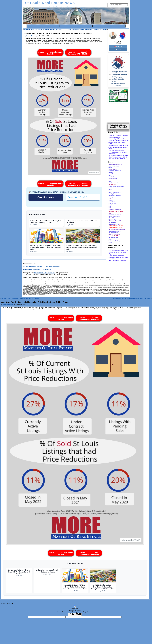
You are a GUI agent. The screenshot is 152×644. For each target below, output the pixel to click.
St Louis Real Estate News (50, 3)
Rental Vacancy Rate (114, 216)
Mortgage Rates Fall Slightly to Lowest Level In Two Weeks (43, 29)
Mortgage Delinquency (115, 210)
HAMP (110, 189)
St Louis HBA (112, 223)
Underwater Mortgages (115, 241)
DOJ (110, 175)
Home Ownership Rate (115, 192)
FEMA (110, 181)
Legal (110, 205)
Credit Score (112, 174)
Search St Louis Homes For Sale (50, 52)
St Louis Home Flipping (115, 224)
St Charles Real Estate (115, 221)
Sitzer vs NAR (112, 219)
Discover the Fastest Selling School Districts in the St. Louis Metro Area (118, 152)
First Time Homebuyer (115, 183)
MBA (110, 206)
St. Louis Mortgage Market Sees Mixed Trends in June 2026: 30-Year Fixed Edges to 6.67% (118, 157)
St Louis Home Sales (115, 228)
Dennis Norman (32, 36)
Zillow (110, 242)
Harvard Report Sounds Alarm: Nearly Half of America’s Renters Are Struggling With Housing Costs (118, 141)
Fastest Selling (113, 178)
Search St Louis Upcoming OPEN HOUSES (78, 52)
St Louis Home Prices (116, 226)
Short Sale (111, 218)
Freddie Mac (112, 188)
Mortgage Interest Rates (116, 211)
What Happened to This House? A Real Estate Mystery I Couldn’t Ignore (118, 147)
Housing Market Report (115, 197)
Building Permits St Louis (115, 164)
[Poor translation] (78, 614)
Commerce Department (115, 171)
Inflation (111, 200)
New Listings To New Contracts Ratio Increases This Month (88, 29)
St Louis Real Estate (115, 236)
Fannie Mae (112, 177)
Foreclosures (112, 185)
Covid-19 (111, 172)
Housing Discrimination (115, 195)
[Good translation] (71, 614)
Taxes (110, 239)
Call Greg (118, 47)
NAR (110, 213)
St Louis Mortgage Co (114, 233)
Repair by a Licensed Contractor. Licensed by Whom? (118, 136)
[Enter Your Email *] (83, 197)
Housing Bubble (113, 194)
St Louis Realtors (113, 238)
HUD (110, 199)
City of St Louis (113, 169)
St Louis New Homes (114, 234)
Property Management (115, 215)
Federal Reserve (113, 180)
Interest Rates (112, 202)
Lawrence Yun (112, 203)
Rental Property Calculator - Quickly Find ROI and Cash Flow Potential (118, 257)
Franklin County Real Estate (116, 186)
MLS (110, 208)
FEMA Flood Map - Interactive (117, 261)
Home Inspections (113, 191)
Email (118, 50)
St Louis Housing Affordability (117, 230)
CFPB (110, 168)
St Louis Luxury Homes (115, 231)
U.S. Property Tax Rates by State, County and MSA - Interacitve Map (119, 252)
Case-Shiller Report (114, 166)
